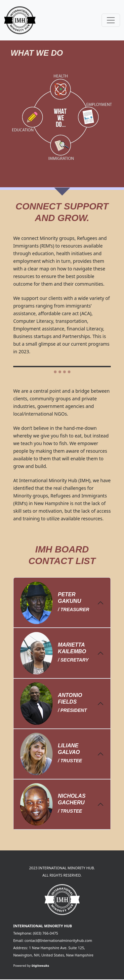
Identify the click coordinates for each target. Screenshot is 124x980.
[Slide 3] (64, 372)
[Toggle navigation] (111, 20)
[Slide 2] (60, 372)
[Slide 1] (55, 372)
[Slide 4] (69, 372)
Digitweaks (40, 966)
